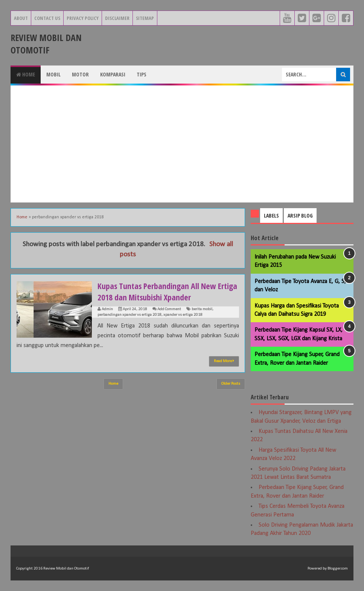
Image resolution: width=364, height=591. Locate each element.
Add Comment (169, 309)
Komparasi (113, 74)
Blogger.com (338, 569)
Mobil (53, 74)
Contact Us (47, 18)
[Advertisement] (182, 144)
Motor (80, 74)
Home (26, 74)
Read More (224, 361)
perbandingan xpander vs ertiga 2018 (129, 315)
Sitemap (145, 18)
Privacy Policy (83, 18)
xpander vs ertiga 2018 (183, 315)
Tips (142, 74)
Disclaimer (117, 18)
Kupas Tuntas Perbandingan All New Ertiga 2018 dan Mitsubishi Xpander (168, 291)
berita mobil (202, 309)
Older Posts (231, 384)
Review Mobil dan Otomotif (46, 44)
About (21, 18)
